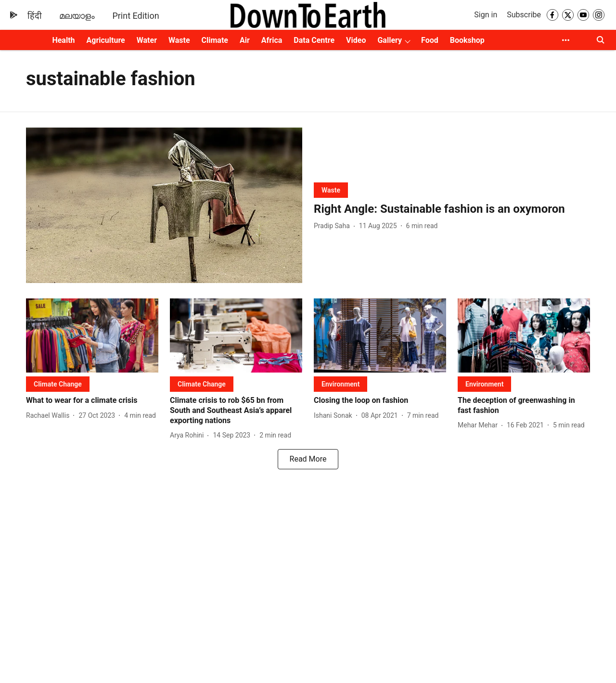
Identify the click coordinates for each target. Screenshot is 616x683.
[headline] (452, 209)
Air (245, 40)
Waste (179, 40)
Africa (272, 40)
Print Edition (135, 16)
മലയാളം (77, 16)
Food (430, 40)
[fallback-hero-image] (164, 205)
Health (63, 40)
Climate (215, 40)
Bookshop (467, 40)
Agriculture (106, 40)
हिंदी (35, 16)
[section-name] (331, 190)
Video (356, 40)
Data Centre (314, 40)
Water (147, 40)
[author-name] (334, 226)
